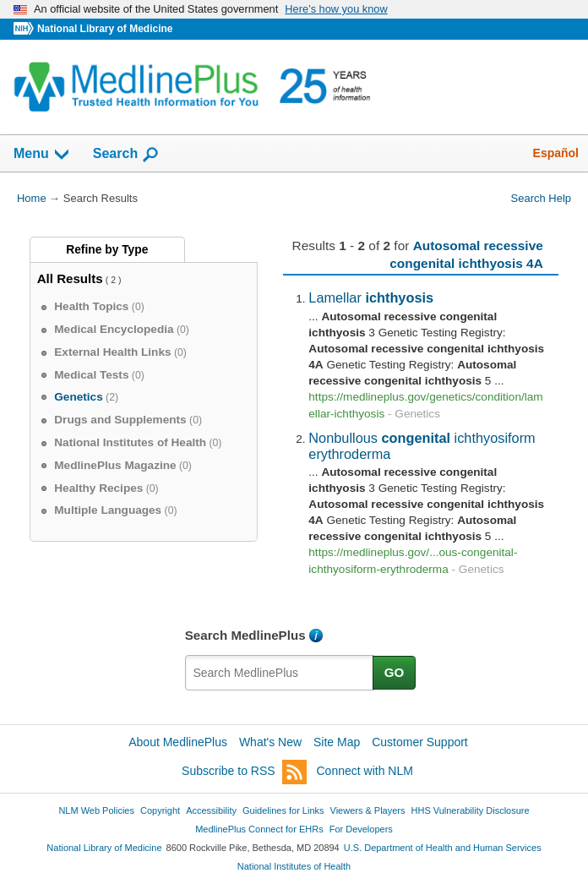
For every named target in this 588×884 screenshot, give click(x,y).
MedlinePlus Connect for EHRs (259, 829)
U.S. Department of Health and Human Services (443, 848)
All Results (70, 278)
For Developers (361, 829)
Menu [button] (42, 155)
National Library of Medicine (105, 29)
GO (395, 672)
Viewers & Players (368, 810)
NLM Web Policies (96, 810)
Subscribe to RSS (244, 772)
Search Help (541, 198)
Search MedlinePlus (245, 635)
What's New (270, 742)
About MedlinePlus (178, 742)
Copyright (160, 810)
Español (556, 153)
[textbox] (280, 673)
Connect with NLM (365, 771)
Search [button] (126, 155)
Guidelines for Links (283, 810)
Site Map (337, 742)
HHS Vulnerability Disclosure (471, 810)
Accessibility (211, 810)
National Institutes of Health (294, 866)
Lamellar (371, 297)
